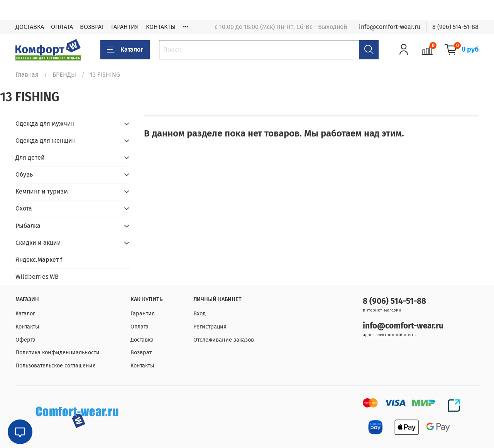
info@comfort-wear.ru (390, 27)
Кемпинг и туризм (42, 191)
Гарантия (143, 314)
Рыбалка (28, 226)
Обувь (24, 174)
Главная (27, 75)
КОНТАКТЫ (161, 27)
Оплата (140, 327)
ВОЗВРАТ (92, 27)
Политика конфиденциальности (58, 353)
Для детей (30, 157)
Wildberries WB (37, 277)
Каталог (125, 50)
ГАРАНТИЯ (125, 27)
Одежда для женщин (46, 141)
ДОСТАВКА (30, 27)
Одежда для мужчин (45, 124)
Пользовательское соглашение (56, 366)
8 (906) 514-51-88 (455, 27)
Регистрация (210, 327)
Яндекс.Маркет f (39, 260)
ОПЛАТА (62, 27)
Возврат (141, 353)
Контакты (27, 327)
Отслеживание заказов (224, 340)
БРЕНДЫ (64, 75)
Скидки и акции (38, 243)
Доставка (142, 340)
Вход (200, 314)
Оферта (25, 340)
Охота (24, 208)
